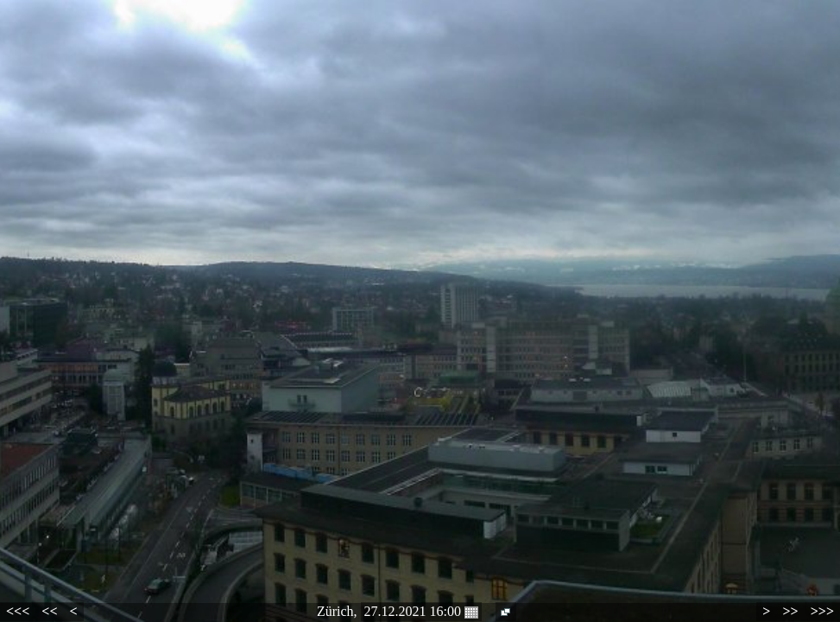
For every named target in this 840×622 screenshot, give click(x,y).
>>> (822, 611)
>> (790, 611)
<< (49, 611)
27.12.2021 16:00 (421, 612)
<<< (18, 611)
